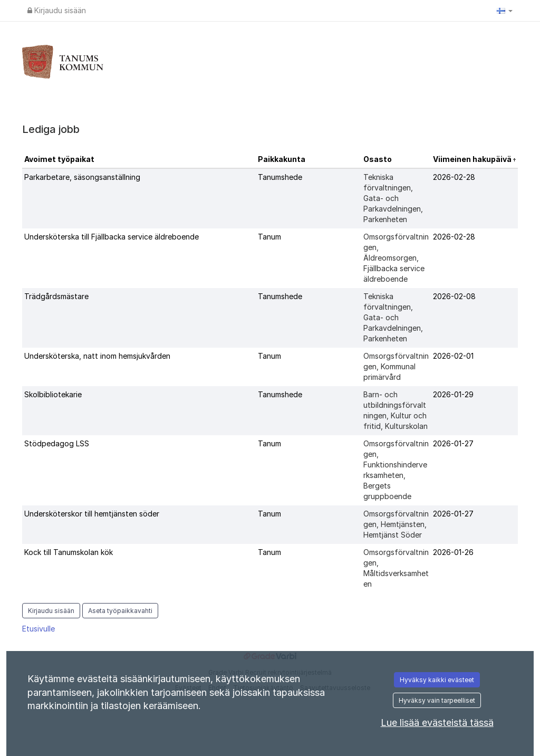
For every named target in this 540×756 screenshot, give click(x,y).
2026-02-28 (454, 177)
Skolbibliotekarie (53, 394)
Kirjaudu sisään (57, 10)
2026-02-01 (453, 356)
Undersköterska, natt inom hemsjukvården (97, 356)
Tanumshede (280, 177)
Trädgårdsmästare (56, 296)
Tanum (269, 237)
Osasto (378, 159)
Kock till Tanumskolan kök (69, 552)
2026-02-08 (454, 296)
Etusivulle (38, 629)
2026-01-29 (453, 394)
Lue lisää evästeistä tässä (437, 722)
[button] (505, 11)
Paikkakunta (282, 159)
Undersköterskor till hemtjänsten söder (92, 514)
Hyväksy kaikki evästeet (437, 680)
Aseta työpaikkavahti (120, 611)
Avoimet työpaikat (59, 159)
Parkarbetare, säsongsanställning (82, 177)
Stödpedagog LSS (57, 443)
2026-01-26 (453, 552)
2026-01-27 (453, 443)
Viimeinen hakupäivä (473, 159)
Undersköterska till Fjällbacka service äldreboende (112, 237)
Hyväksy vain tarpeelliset (437, 700)
